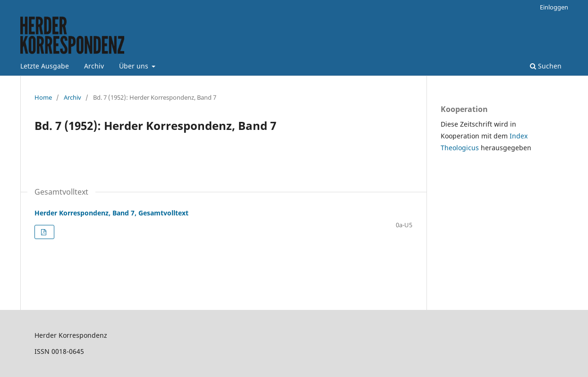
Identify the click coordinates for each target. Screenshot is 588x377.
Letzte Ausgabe (45, 66)
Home (43, 97)
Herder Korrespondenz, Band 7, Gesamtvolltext (111, 213)
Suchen (546, 66)
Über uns (135, 66)
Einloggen (554, 7)
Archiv (94, 66)
